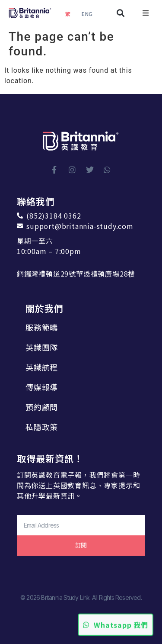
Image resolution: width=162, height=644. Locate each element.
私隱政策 (42, 427)
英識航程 (42, 367)
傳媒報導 (42, 387)
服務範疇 (42, 327)
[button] (121, 13)
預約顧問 (42, 407)
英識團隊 (42, 347)
